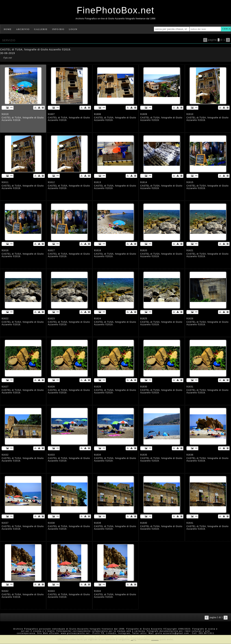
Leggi (133, 639)
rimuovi (155, 639)
